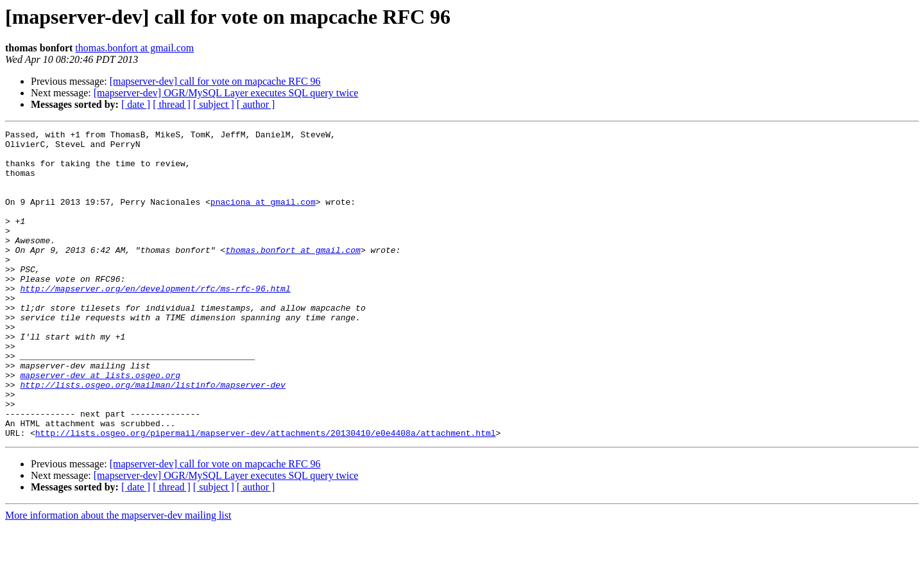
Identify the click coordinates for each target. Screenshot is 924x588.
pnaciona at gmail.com (263, 217)
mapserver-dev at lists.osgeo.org (100, 425)
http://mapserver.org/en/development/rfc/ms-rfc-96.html (155, 321)
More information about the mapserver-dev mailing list (118, 577)
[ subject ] (214, 104)
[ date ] (136, 104)
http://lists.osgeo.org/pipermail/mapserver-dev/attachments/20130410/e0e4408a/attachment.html (266, 494)
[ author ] (256, 104)
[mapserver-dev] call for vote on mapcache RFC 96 (215, 81)
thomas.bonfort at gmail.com (134, 48)
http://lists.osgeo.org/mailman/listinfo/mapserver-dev (152, 437)
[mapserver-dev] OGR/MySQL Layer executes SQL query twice (226, 93)
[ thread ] (172, 104)
